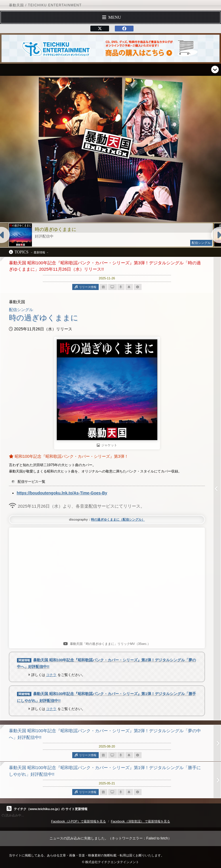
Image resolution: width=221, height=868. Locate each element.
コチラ (51, 675)
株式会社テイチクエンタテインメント (112, 862)
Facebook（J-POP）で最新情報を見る (78, 821)
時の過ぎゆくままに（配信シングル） (118, 519)
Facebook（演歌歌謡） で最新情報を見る (140, 821)
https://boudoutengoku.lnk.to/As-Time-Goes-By (62, 493)
